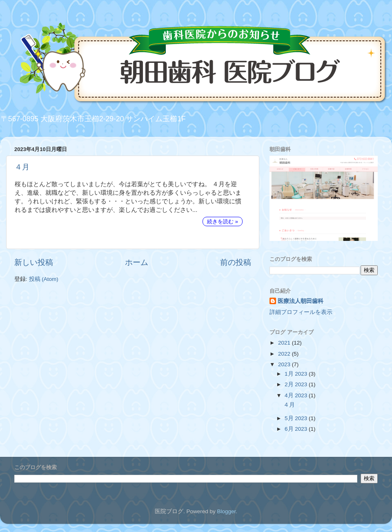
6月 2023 (297, 429)
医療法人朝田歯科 (301, 301)
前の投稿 (236, 262)
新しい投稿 (34, 262)
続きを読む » (223, 221)
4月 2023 (297, 395)
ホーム (137, 262)
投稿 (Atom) (44, 279)
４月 (22, 167)
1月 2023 (297, 374)
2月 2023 (297, 384)
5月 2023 (297, 418)
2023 (285, 364)
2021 (285, 343)
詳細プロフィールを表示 (301, 312)
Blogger (226, 511)
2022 (285, 354)
